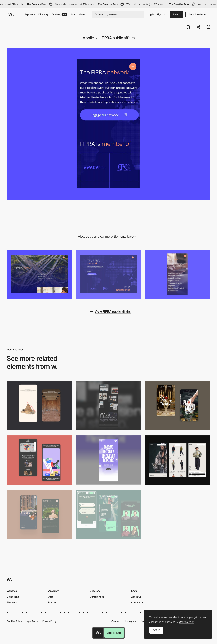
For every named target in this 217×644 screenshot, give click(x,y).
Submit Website (197, 14)
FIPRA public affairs (118, 38)
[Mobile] (177, 274)
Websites (12, 591)
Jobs (73, 14)
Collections (13, 597)
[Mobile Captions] (109, 514)
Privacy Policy (49, 621)
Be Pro (177, 14)
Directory (43, 14)
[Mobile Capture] (177, 406)
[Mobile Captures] (40, 460)
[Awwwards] (11, 14)
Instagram (131, 621)
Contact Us (137, 602)
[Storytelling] (40, 406)
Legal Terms (32, 621)
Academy (59, 14)
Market (83, 14)
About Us (136, 597)
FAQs (134, 591)
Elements (12, 602)
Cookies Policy (14, 621)
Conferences (97, 597)
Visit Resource (114, 633)
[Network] (109, 274)
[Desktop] (40, 274)
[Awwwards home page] (98, 633)
